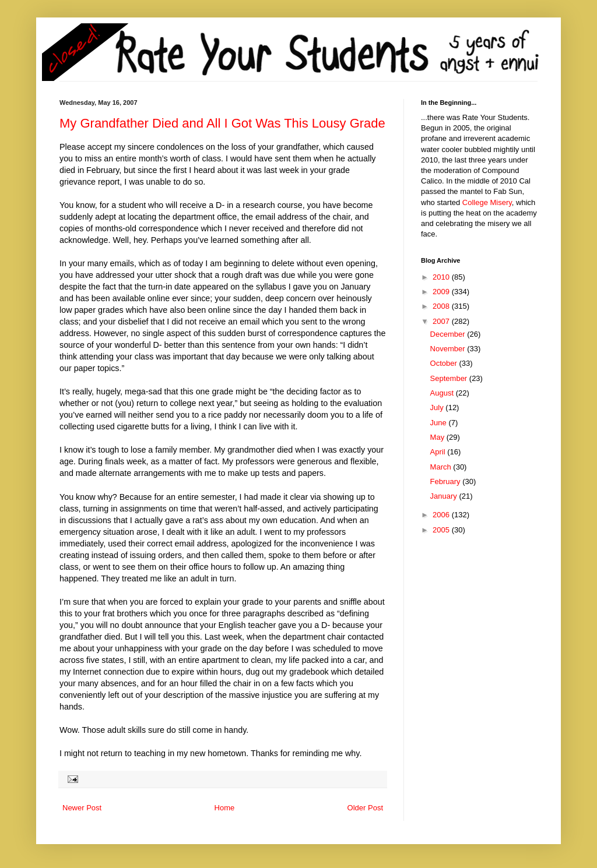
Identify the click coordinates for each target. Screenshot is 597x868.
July (438, 407)
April (439, 452)
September (450, 378)
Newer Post (82, 808)
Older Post (365, 808)
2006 (442, 515)
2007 (442, 321)
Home (225, 808)
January (445, 496)
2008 (442, 306)
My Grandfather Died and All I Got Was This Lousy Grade (222, 123)
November (449, 349)
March (442, 467)
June (440, 423)
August (443, 393)
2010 (442, 277)
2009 (442, 292)
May (438, 437)
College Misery (487, 202)
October (445, 363)
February (447, 481)
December (449, 334)
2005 (442, 530)
